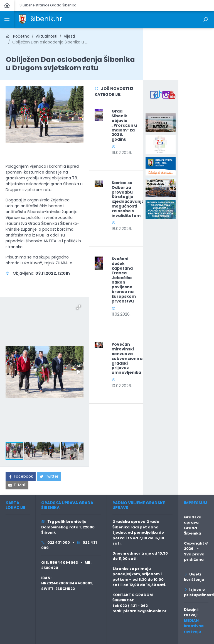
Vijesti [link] (69, 36)
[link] (22, 19)
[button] (78, 307)
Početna (18, 36)
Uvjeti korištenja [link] (194, 577)
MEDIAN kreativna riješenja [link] (194, 626)
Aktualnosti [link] (47, 36)
